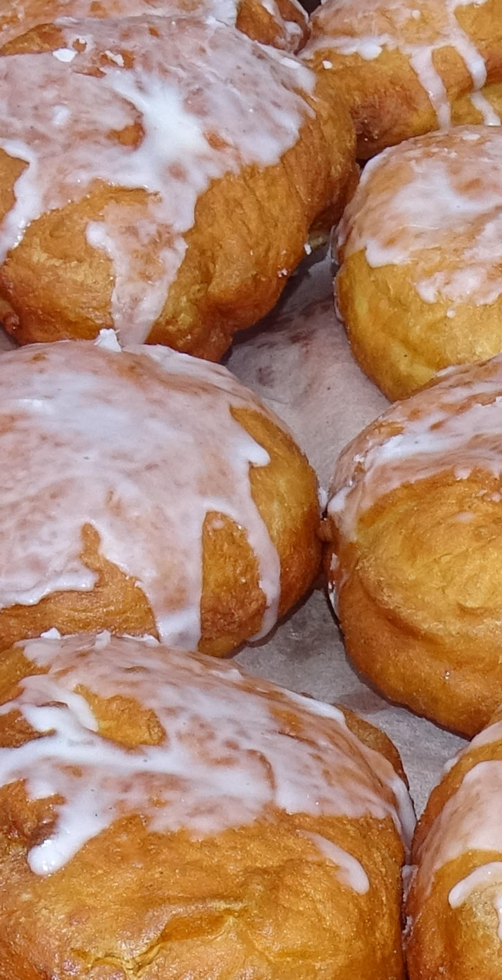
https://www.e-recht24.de (80, 953)
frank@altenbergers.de (93, 404)
